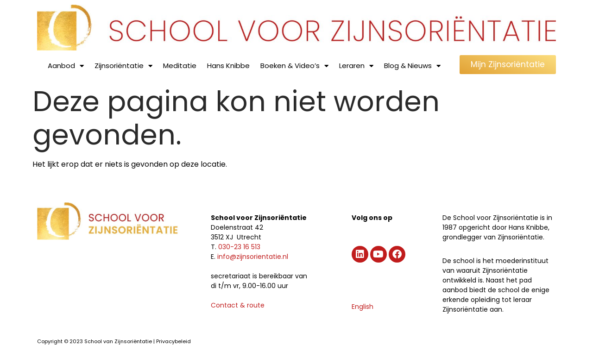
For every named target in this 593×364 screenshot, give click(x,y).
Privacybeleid (173, 341)
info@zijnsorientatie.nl (253, 257)
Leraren (356, 66)
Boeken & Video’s (294, 66)
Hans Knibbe (228, 66)
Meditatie (180, 66)
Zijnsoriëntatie (123, 66)
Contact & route (238, 305)
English (363, 307)
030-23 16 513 (239, 247)
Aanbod (66, 66)
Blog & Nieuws (412, 66)
